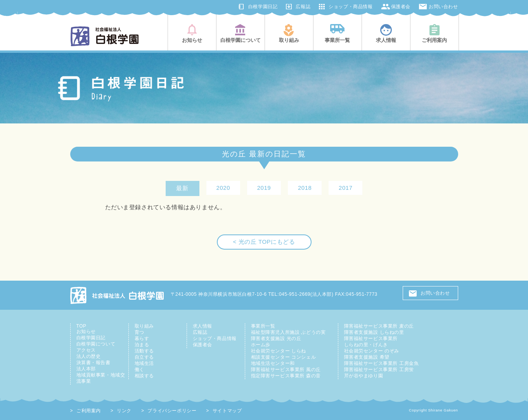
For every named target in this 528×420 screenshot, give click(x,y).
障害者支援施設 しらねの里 (374, 332)
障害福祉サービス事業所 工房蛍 (379, 370)
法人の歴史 (89, 356)
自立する (144, 357)
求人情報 (203, 326)
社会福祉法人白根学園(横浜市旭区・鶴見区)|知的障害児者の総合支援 (105, 36)
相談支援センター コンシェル (284, 357)
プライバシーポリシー (172, 411)
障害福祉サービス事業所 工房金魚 (382, 363)
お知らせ (86, 331)
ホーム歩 (261, 345)
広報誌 (303, 7)
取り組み (144, 326)
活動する (144, 351)
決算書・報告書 (93, 363)
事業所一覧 (263, 326)
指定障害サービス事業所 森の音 (286, 376)
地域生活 (144, 363)
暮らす (142, 338)
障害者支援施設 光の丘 (276, 338)
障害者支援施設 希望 (367, 357)
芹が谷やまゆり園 (364, 376)
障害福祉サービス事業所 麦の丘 (379, 326)
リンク (124, 411)
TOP (81, 326)
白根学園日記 (263, 7)
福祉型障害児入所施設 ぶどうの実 (288, 332)
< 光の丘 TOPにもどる (264, 242)
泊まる (142, 345)
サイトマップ (227, 411)
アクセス (86, 350)
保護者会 (401, 7)
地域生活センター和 (273, 363)
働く (139, 370)
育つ (139, 332)
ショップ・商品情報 (351, 7)
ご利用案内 (89, 411)
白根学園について (96, 344)
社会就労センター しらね (279, 351)
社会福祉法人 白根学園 (118, 295)
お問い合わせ (443, 7)
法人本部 (86, 369)
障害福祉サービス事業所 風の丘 (286, 370)
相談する (144, 376)
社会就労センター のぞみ (372, 351)
